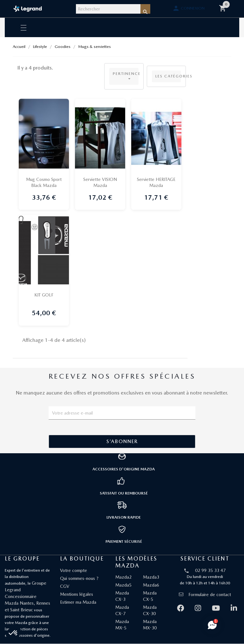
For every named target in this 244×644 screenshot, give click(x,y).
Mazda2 (123, 577)
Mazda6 (151, 585)
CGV (65, 587)
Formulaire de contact (205, 595)
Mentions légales (77, 594)
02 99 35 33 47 (210, 571)
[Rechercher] (108, 9)
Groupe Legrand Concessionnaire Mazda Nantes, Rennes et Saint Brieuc (27, 597)
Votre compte (74, 571)
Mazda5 (123, 585)
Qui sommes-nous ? (79, 579)
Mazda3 (151, 577)
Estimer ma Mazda (78, 602)
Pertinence (126, 76)
